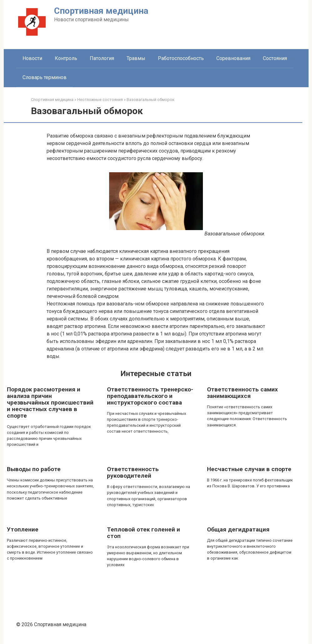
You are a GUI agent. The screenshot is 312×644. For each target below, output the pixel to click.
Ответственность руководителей (133, 472)
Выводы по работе (34, 469)
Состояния (275, 58)
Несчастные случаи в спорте (249, 469)
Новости (32, 58)
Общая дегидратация (238, 529)
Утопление (23, 529)
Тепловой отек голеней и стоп (143, 533)
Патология (102, 58)
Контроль (66, 58)
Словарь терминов (45, 77)
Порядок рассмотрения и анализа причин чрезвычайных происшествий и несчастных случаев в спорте (50, 402)
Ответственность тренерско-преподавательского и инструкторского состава (150, 396)
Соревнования (233, 58)
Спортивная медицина (101, 11)
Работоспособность (181, 58)
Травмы (136, 58)
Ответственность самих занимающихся (242, 393)
